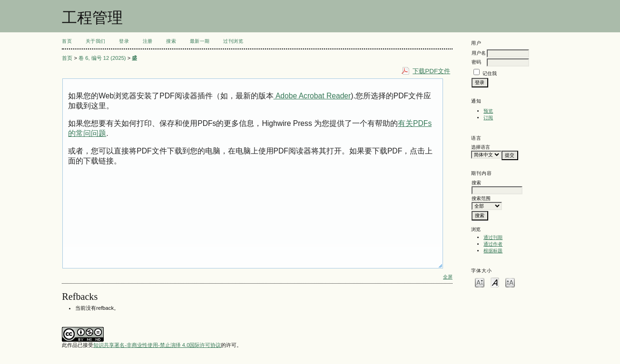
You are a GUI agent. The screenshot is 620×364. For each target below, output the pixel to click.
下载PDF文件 (431, 71)
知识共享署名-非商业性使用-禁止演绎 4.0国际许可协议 (157, 345)
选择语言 (481, 147)
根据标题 (493, 251)
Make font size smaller (480, 282)
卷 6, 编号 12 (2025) (102, 58)
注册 (148, 41)
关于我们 (96, 41)
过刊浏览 (233, 41)
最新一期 (200, 41)
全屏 (448, 277)
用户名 (479, 53)
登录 (124, 41)
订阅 (488, 118)
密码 (476, 62)
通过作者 (493, 244)
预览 (488, 111)
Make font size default (495, 282)
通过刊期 (493, 237)
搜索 (171, 41)
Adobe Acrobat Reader (312, 96)
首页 (67, 41)
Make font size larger (510, 282)
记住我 (490, 73)
